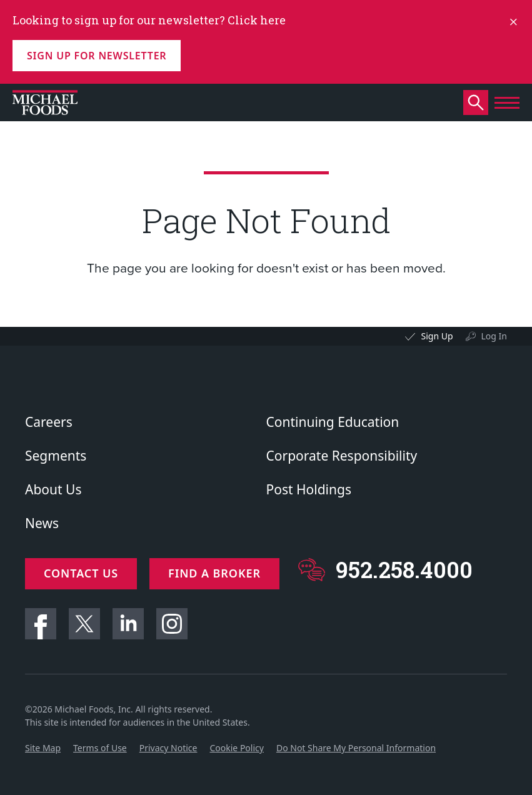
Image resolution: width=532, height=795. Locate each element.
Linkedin (128, 624)
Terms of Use (100, 748)
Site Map (43, 748)
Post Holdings (309, 489)
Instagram (172, 624)
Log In (494, 336)
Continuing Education (333, 422)
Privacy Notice (168, 748)
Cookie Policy (236, 748)
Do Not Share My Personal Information (356, 748)
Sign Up (437, 336)
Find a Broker (214, 573)
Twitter (84, 624)
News (42, 523)
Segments (56, 456)
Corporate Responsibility (342, 456)
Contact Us (81, 573)
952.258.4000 (404, 570)
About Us (53, 489)
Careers (49, 422)
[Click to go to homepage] (45, 102)
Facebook (41, 624)
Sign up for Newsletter (97, 56)
